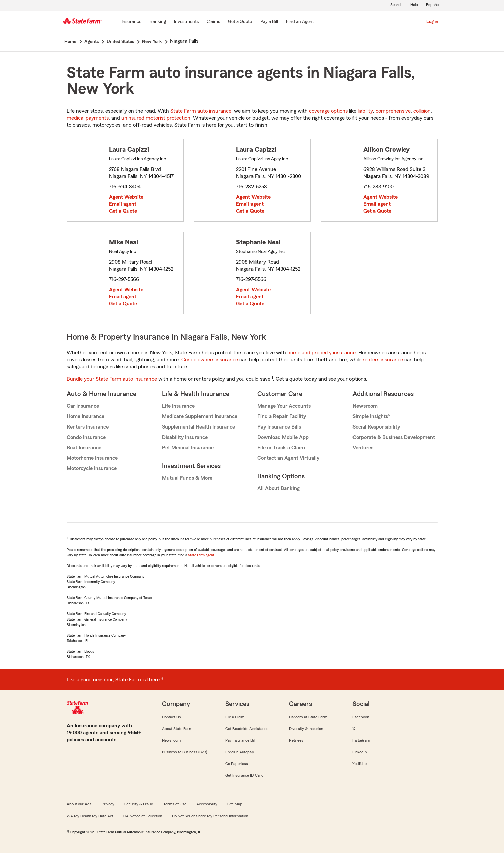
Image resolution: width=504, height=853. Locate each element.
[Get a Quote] (240, 22)
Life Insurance (178, 406)
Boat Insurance (84, 448)
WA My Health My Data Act (90, 816)
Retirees (296, 740)
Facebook (361, 717)
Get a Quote (123, 211)
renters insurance (383, 360)
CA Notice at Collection (143, 816)
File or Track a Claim (281, 448)
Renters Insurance (88, 427)
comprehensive (393, 111)
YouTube (360, 764)
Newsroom (365, 406)
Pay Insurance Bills (279, 427)
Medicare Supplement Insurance (200, 416)
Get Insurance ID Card (244, 775)
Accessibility (207, 804)
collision (422, 111)
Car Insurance (83, 406)
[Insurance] (132, 22)
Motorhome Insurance (92, 458)
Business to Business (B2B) (184, 752)
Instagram (361, 740)
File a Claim (235, 717)
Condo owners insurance (210, 360)
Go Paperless (237, 764)
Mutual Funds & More (187, 478)
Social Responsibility (376, 427)
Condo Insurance (86, 437)
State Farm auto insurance (201, 111)
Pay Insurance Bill (240, 740)
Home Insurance (85, 416)
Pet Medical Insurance (188, 448)
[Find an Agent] (300, 22)
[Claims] (213, 22)
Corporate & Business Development (394, 437)
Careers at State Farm (308, 717)
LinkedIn (360, 752)
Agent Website (126, 197)
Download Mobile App (283, 437)
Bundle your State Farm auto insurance (112, 379)
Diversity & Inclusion (306, 729)
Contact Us (171, 717)
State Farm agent (201, 555)
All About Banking (278, 488)
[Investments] (186, 22)
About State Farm (177, 729)
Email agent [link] (123, 204)
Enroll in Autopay (240, 752)
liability (365, 111)
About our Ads (79, 804)
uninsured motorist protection (156, 118)
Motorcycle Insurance (92, 468)
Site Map (235, 804)
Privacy (108, 804)
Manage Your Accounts (284, 406)
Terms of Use (175, 804)
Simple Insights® (371, 416)
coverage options (328, 111)
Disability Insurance (185, 437)
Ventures (363, 448)
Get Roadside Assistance (247, 729)
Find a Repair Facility (282, 416)
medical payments (88, 118)
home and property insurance (321, 353)
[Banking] (158, 22)
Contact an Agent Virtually (288, 458)
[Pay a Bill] (269, 22)
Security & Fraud (139, 804)
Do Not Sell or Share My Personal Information (210, 816)
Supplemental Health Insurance (198, 427)
